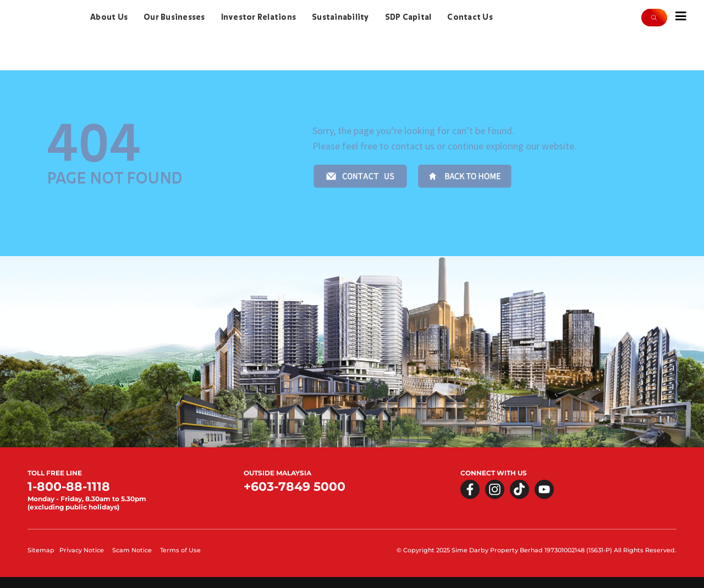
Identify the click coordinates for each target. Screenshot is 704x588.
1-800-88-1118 (69, 487)
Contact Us (470, 17)
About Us (109, 17)
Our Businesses (174, 17)
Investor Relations (259, 17)
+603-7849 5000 (295, 487)
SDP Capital (408, 17)
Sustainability (340, 17)
